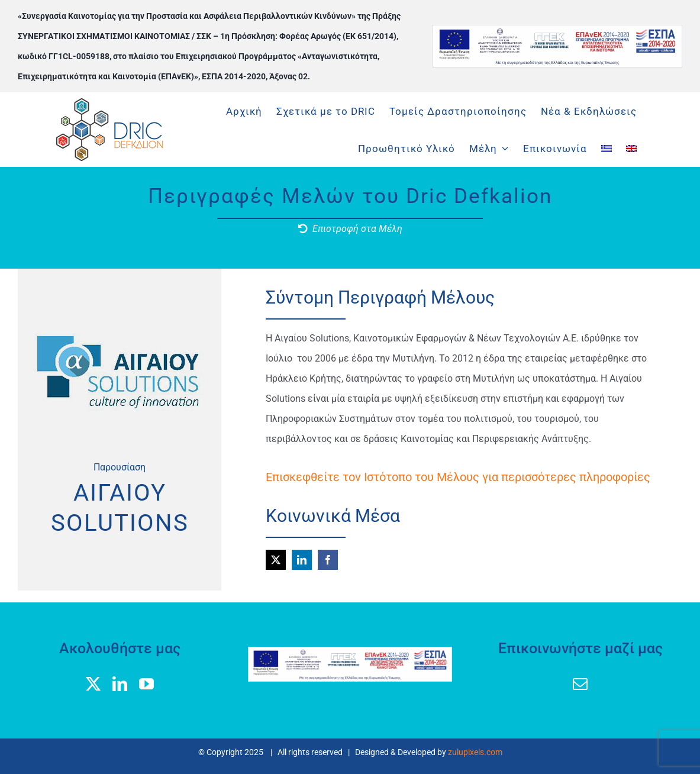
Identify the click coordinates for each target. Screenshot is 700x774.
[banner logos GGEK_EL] (557, 29)
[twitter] (276, 560)
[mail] (580, 684)
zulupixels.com (475, 752)
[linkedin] (302, 560)
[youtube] (146, 684)
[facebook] (328, 560)
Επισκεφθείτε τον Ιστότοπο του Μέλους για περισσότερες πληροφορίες (458, 477)
